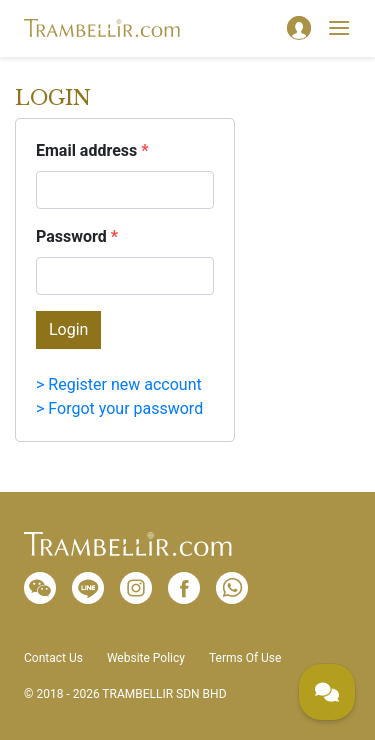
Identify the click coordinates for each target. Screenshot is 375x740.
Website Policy (146, 658)
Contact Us (53, 658)
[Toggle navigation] (339, 28)
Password (77, 236)
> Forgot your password (119, 408)
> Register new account (119, 384)
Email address (92, 150)
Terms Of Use (245, 658)
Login (68, 329)
